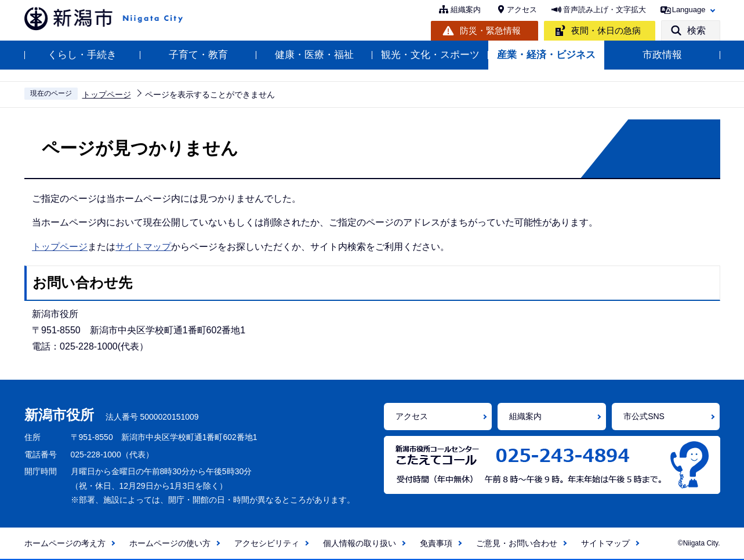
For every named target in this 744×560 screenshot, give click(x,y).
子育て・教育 (198, 55)
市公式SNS (644, 416)
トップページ (107, 94)
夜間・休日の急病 (606, 30)
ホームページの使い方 (170, 543)
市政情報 (662, 55)
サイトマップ (143, 247)
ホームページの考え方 (65, 543)
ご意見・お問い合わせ (517, 543)
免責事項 (436, 543)
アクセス (522, 10)
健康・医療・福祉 (314, 55)
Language (689, 10)
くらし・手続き (82, 55)
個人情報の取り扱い (360, 543)
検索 (696, 30)
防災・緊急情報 (490, 30)
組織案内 (466, 10)
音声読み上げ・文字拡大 (605, 10)
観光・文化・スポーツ (430, 55)
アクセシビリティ (267, 543)
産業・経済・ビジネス (546, 55)
